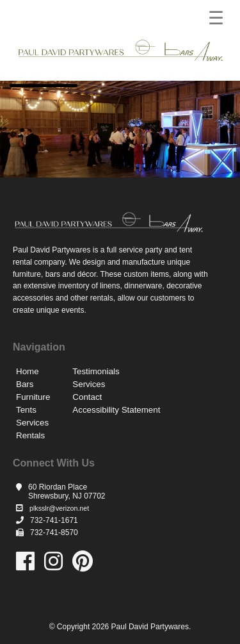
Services (32, 423)
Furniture (33, 397)
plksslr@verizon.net (59, 508)
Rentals (30, 435)
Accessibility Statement (116, 410)
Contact (87, 397)
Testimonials (96, 371)
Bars (25, 384)
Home (28, 371)
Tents (26, 410)
